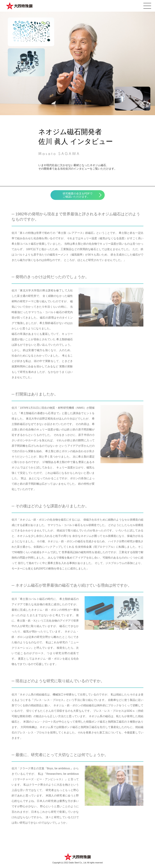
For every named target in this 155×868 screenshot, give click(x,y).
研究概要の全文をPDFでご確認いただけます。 (78, 195)
